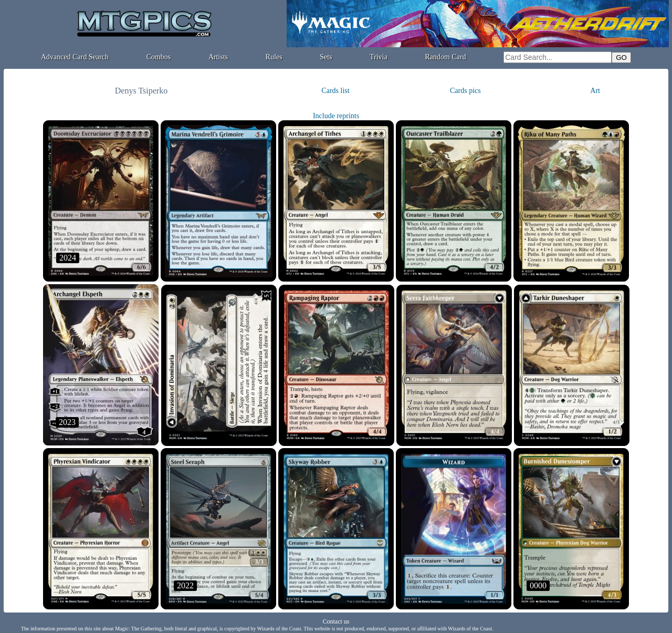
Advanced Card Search (75, 57)
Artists (218, 57)
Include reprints (336, 116)
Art (595, 91)
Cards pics (465, 91)
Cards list (335, 91)
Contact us (336, 621)
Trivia (379, 57)
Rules (274, 57)
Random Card (446, 57)
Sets (326, 57)
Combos (159, 57)
